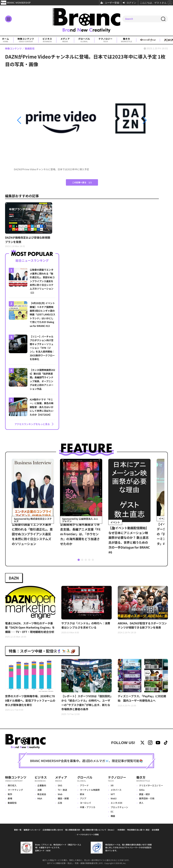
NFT (113, 794)
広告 (60, 803)
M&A (40, 798)
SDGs (142, 790)
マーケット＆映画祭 (90, 790)
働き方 (126, 40)
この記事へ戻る (82, 182)
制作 (10, 794)
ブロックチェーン (119, 807)
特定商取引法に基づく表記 (138, 830)
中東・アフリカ (88, 807)
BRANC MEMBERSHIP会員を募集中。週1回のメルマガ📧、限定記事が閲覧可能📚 (86, 761)
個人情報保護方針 (73, 830)
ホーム (6, 40)
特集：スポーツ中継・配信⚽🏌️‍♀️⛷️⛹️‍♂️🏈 (42, 651)
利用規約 (121, 830)
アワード (84, 785)
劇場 (10, 798)
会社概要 (155, 830)
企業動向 (42, 785)
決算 (40, 790)
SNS (60, 785)
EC (112, 812)
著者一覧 (18, 830)
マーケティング (15, 790)
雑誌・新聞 (63, 798)
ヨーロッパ (85, 803)
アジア (83, 798)
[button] (34, 120)
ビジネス (47, 40)
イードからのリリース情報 (88, 834)
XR (112, 785)
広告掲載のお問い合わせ (53, 830)
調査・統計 (145, 794)
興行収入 (12, 785)
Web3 (114, 798)
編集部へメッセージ (32, 830)
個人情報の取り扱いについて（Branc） (99, 830)
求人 (141, 803)
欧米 (82, 794)
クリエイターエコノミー (151, 785)
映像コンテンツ (26, 40)
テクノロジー (106, 40)
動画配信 (12, 803)
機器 (113, 816)
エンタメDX (116, 803)
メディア (65, 40)
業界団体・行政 (147, 798)
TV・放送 (62, 790)
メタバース (116, 790)
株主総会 (42, 794)
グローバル (84, 40)
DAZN (14, 578)
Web (60, 794)
